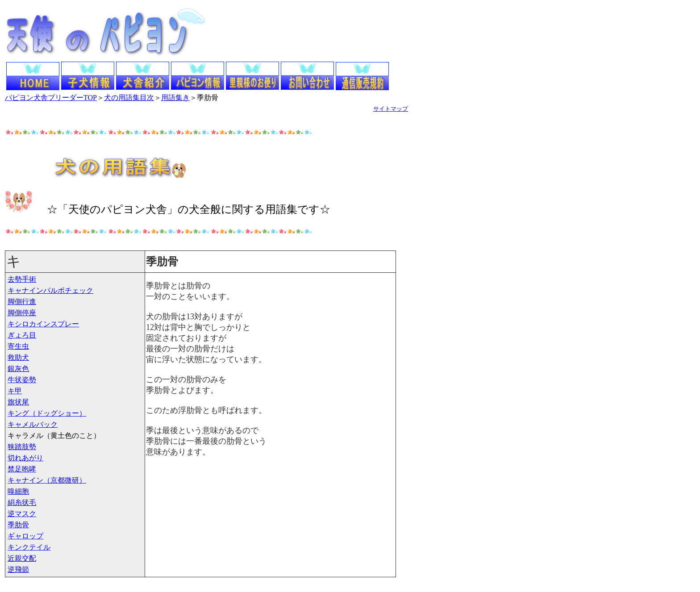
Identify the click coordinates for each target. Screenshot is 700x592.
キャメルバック (33, 424)
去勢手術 (22, 279)
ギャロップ (25, 536)
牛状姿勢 (22, 380)
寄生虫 (18, 346)
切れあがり (25, 458)
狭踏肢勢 (22, 447)
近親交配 (22, 558)
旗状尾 (18, 402)
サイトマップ (391, 109)
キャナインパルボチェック (50, 290)
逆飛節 (18, 569)
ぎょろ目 (22, 335)
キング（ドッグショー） (47, 413)
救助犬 (18, 357)
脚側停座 (22, 313)
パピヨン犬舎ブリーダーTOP (51, 98)
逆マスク (22, 514)
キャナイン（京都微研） (47, 480)
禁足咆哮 (22, 469)
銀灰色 (18, 369)
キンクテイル (29, 547)
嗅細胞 (18, 491)
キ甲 (15, 391)
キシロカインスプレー (43, 324)
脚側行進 (22, 302)
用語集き (175, 98)
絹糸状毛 (22, 502)
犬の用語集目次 (129, 98)
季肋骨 (18, 525)
